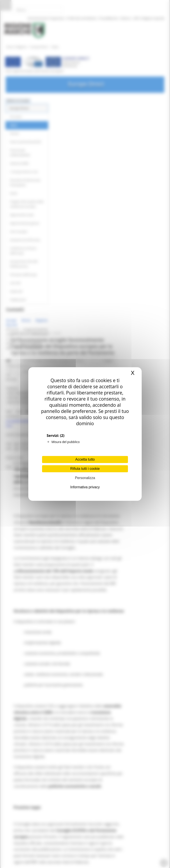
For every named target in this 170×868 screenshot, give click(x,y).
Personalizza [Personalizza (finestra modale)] (85, 478)
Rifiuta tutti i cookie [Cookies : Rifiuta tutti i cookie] (85, 469)
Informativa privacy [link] (85, 487)
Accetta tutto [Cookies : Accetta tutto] (85, 459)
